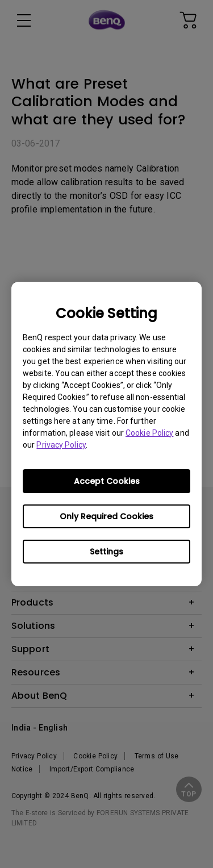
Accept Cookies (107, 481)
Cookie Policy (149, 433)
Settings (106, 552)
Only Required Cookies (106, 516)
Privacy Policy (61, 445)
